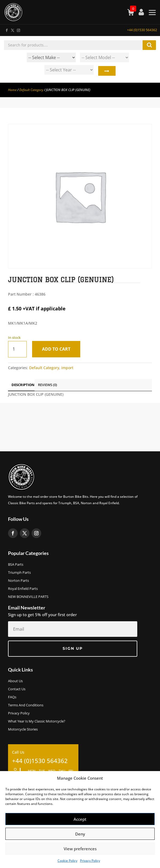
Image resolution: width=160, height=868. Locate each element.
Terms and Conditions (26, 705)
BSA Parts (16, 565)
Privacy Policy (90, 861)
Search (107, 71)
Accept (80, 819)
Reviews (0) (47, 385)
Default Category (31, 90)
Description (23, 385)
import (67, 368)
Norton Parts (18, 581)
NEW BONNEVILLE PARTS (28, 597)
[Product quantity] (17, 349)
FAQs (12, 697)
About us (15, 681)
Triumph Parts (19, 573)
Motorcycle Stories (23, 729)
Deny (80, 834)
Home (12, 90)
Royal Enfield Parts (23, 589)
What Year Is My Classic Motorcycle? (37, 721)
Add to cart (56, 349)
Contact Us (17, 689)
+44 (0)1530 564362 (142, 30)
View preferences (80, 849)
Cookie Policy (67, 861)
